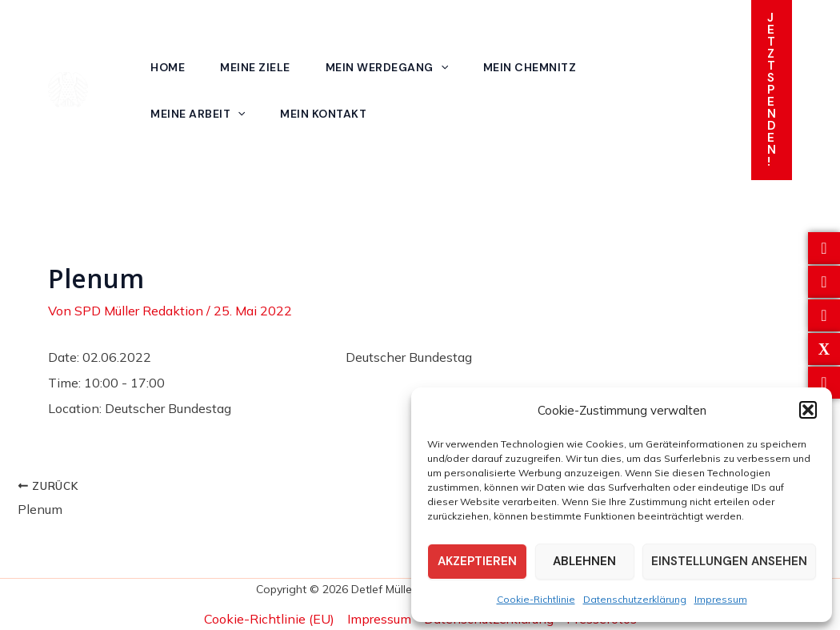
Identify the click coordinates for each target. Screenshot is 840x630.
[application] (441, 67)
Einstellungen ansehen (729, 561)
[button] (808, 410)
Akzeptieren (477, 561)
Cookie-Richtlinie (536, 599)
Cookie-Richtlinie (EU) (269, 619)
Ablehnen (584, 561)
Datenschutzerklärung (635, 599)
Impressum (721, 599)
